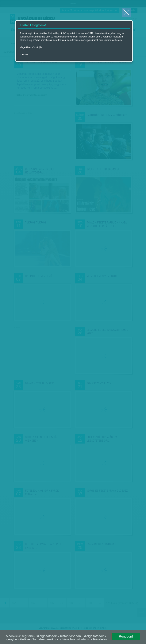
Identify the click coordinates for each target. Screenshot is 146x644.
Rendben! (126, 636)
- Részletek (100, 640)
